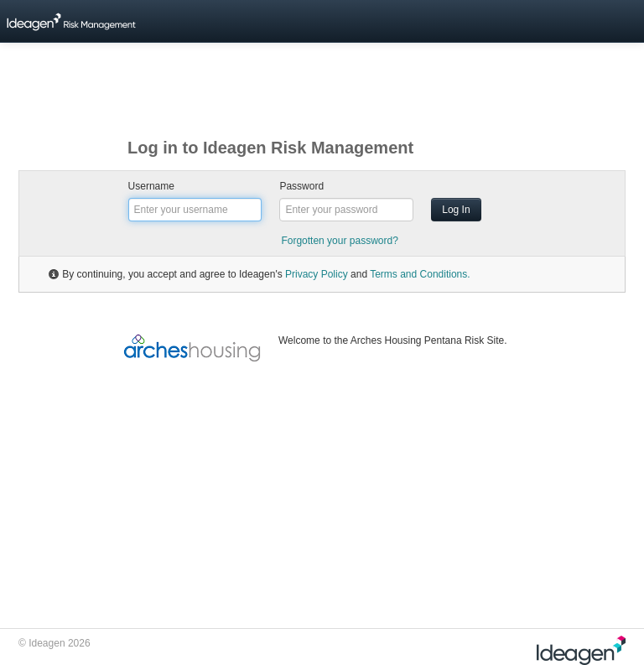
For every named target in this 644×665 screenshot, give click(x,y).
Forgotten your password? (339, 241)
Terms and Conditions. (420, 274)
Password (301, 186)
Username (151, 186)
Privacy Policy (317, 274)
